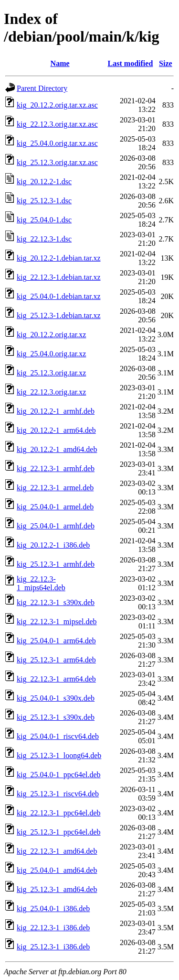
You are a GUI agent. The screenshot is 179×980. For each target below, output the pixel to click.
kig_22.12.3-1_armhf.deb (56, 468)
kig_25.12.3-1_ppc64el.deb (59, 832)
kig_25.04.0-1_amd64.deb (57, 870)
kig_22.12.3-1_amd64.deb (57, 851)
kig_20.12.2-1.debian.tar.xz (59, 258)
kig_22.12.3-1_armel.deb (55, 488)
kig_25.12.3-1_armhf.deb (56, 564)
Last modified (131, 63)
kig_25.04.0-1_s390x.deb (56, 698)
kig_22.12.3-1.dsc (44, 239)
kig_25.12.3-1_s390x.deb (56, 717)
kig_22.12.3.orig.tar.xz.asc (57, 124)
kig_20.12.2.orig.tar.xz (51, 335)
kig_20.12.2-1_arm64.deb (56, 430)
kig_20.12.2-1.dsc (44, 182)
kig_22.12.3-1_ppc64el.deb (59, 813)
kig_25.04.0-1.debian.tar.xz (59, 296)
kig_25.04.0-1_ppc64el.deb (59, 775)
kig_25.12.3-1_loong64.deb (59, 755)
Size (166, 63)
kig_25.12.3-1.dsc (44, 201)
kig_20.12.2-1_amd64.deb (57, 449)
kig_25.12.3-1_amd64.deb (57, 889)
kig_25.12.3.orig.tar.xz (51, 373)
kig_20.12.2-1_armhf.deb (56, 411)
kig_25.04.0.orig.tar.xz (51, 354)
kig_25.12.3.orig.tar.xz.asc (57, 162)
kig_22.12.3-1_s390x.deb (56, 602)
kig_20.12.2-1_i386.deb (53, 545)
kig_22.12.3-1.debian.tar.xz (59, 277)
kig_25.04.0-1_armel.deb (55, 507)
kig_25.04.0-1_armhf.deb (56, 526)
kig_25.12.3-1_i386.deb (53, 947)
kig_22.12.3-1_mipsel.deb (57, 622)
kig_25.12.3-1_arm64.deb (56, 660)
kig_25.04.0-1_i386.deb (53, 908)
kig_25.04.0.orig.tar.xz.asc (57, 143)
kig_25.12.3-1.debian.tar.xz (59, 315)
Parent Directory (42, 88)
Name (60, 63)
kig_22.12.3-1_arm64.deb (56, 679)
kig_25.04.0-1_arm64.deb (56, 641)
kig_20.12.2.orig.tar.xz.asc (57, 105)
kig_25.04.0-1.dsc (44, 220)
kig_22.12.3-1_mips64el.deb (41, 583)
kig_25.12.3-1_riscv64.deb (58, 794)
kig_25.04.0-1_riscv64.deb (58, 736)
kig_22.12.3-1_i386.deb (53, 928)
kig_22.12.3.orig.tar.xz (51, 392)
